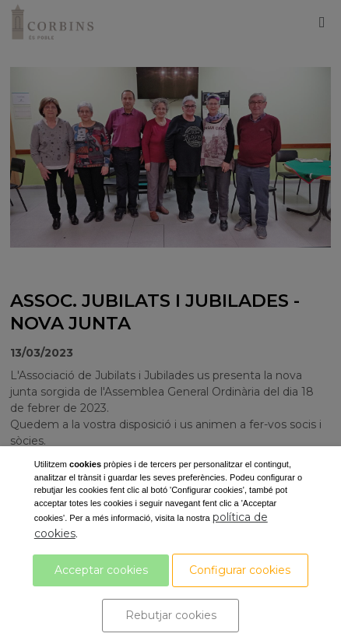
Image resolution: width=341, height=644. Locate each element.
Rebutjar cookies (171, 615)
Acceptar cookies (101, 570)
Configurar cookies (240, 570)
